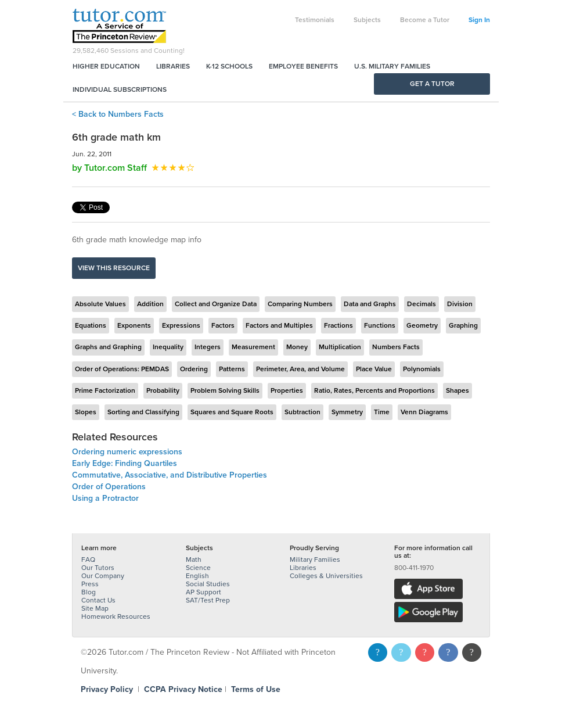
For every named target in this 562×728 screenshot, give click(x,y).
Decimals (421, 304)
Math (194, 560)
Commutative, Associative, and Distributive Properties (170, 475)
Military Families (315, 560)
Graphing (463, 325)
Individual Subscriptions (120, 89)
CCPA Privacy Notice (183, 689)
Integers (208, 347)
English (197, 576)
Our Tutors (98, 568)
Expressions (181, 325)
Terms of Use (256, 689)
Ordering (194, 369)
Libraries (173, 66)
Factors (223, 325)
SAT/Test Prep (208, 600)
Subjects (367, 20)
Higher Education (106, 66)
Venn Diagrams (424, 412)
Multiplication (340, 347)
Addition (150, 304)
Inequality (168, 347)
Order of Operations (109, 487)
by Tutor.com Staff (109, 168)
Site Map (95, 608)
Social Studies (208, 584)
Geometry (422, 325)
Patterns (232, 369)
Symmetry (347, 412)
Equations (91, 325)
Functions (380, 325)
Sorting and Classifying (143, 412)
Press (90, 584)
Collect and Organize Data (216, 304)
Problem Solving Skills (225, 390)
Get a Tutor (432, 84)
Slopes (86, 412)
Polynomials (422, 369)
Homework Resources (116, 616)
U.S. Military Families (392, 66)
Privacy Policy (107, 689)
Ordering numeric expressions (127, 452)
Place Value (374, 369)
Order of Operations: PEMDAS (122, 369)
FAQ (88, 560)
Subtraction (302, 412)
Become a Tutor (425, 20)
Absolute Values (100, 304)
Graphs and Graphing (108, 347)
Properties (287, 390)
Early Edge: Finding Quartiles (125, 463)
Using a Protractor (105, 498)
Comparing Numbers (300, 304)
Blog (89, 592)
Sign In (479, 20)
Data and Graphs (370, 304)
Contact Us (98, 600)
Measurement (253, 347)
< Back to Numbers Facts (118, 114)
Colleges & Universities (326, 576)
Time (382, 412)
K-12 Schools (229, 66)
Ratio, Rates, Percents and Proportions (374, 390)
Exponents (134, 325)
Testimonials (315, 20)
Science (198, 568)
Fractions (338, 325)
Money (297, 347)
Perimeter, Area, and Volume (300, 369)
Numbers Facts (396, 347)
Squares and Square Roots (232, 412)
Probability (163, 390)
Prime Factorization (105, 390)
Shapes (457, 390)
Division (460, 304)
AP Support (203, 592)
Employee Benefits (303, 66)
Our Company (103, 576)
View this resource (114, 268)
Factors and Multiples (279, 325)
